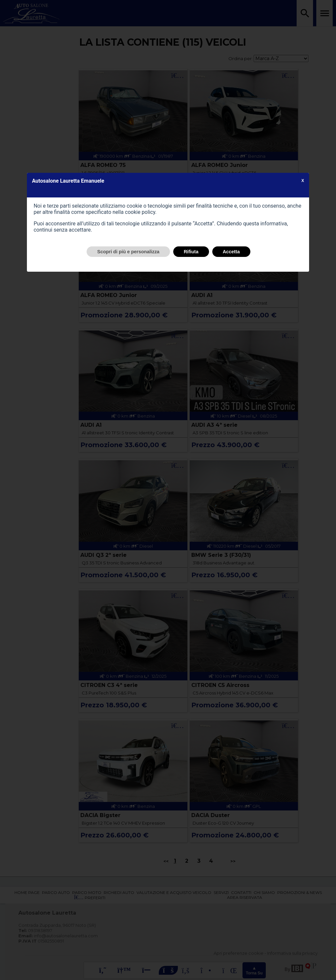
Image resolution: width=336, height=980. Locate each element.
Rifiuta (191, 252)
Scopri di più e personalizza (128, 252)
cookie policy (140, 212)
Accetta (231, 252)
